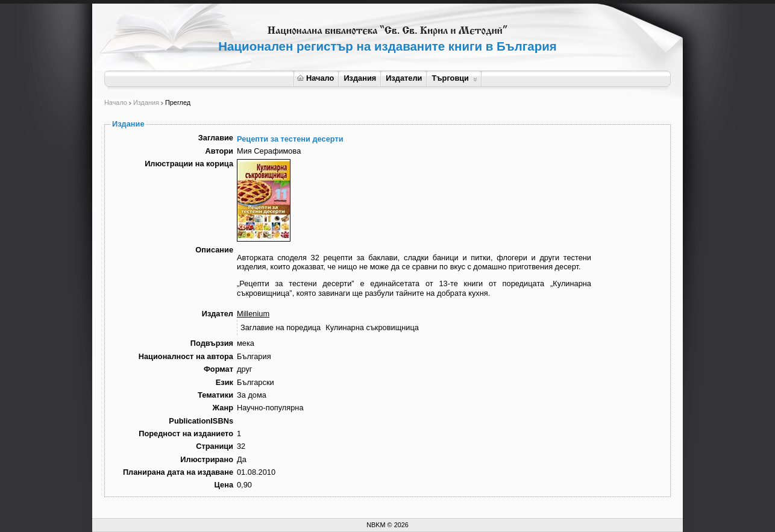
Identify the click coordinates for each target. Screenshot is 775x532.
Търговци (454, 78)
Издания (360, 78)
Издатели (404, 78)
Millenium (253, 314)
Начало (315, 78)
